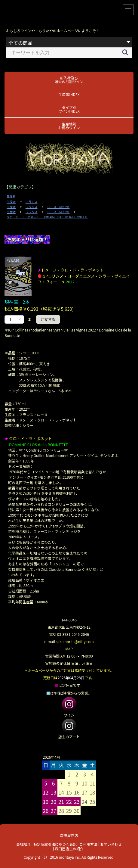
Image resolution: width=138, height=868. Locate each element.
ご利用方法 (88, 844)
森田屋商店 (69, 835)
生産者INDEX (69, 94)
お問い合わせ (111, 844)
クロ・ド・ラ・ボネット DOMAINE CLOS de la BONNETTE (47, 217)
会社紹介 (23, 844)
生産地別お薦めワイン (69, 126)
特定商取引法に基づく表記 (55, 844)
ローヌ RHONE (58, 207)
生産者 (11, 196)
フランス (32, 202)
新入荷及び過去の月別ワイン (69, 80)
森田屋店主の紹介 (69, 849)
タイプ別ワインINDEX (69, 109)
